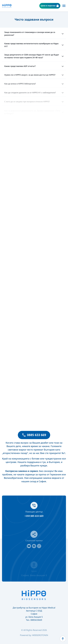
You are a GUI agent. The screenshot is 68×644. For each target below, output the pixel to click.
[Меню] (64, 6)
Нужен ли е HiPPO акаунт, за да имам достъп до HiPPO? (34, 76)
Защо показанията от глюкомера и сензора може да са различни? (34, 34)
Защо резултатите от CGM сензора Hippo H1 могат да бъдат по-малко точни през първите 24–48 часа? (34, 57)
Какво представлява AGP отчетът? (34, 67)
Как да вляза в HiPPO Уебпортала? (34, 85)
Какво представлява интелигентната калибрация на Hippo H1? (34, 45)
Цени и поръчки (50, 6)
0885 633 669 (34, 435)
